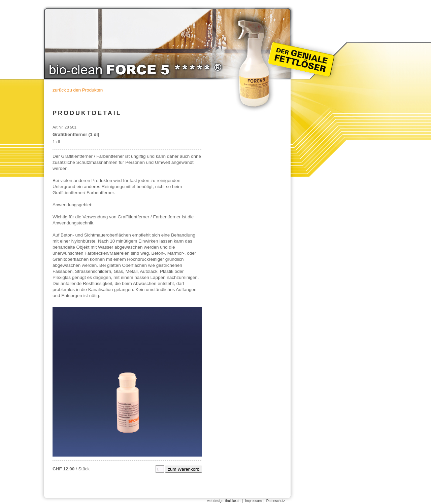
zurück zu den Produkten (78, 90)
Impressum (253, 501)
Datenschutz (276, 501)
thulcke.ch (233, 501)
